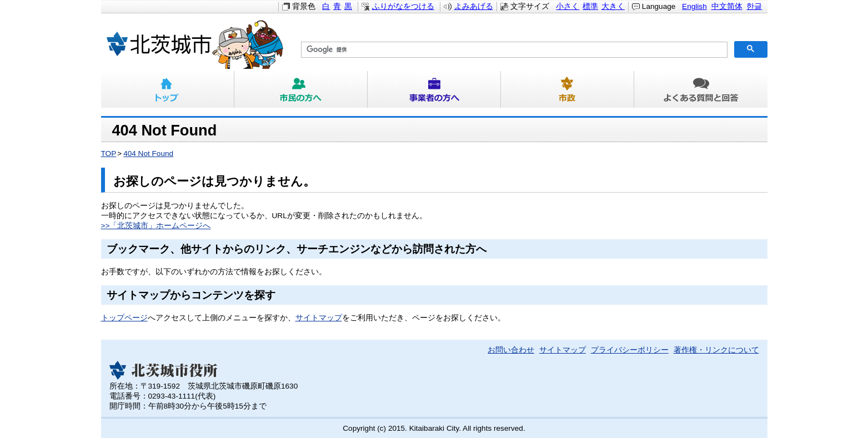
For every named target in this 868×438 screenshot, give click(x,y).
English (694, 6)
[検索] (513, 50)
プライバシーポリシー (630, 350)
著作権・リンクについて (716, 350)
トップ (168, 89)
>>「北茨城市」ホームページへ (156, 226)
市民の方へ (301, 89)
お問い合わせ (511, 350)
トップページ (124, 318)
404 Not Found (148, 153)
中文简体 (727, 6)
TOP (109, 153)
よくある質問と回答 (701, 89)
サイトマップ (319, 318)
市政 (568, 89)
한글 (754, 6)
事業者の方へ (434, 89)
